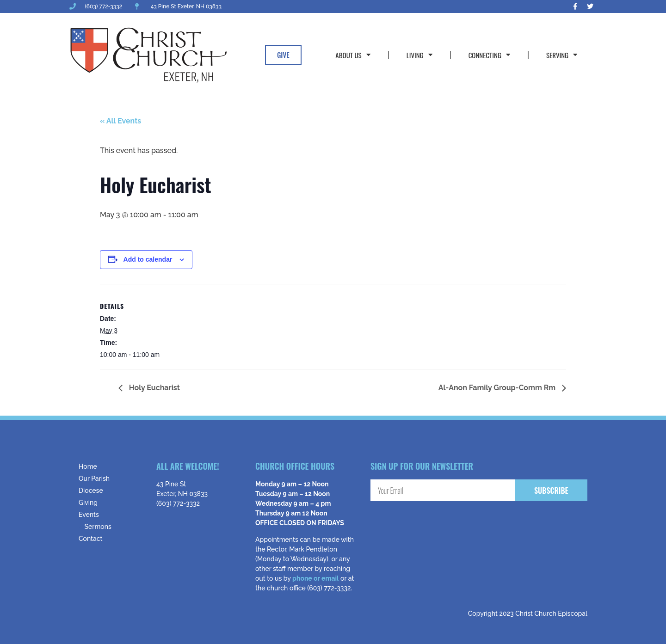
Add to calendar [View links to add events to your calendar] (148, 259)
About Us (353, 55)
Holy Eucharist (154, 388)
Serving (562, 55)
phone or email (315, 578)
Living (419, 55)
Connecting (489, 55)
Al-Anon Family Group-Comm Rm (498, 388)
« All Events (120, 121)
